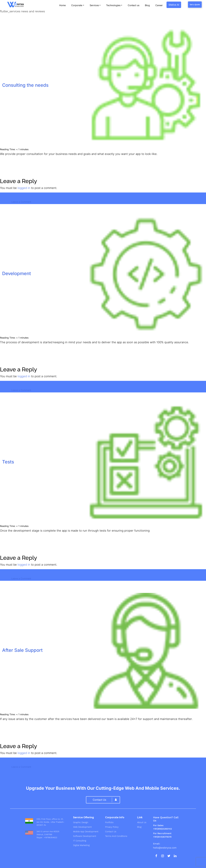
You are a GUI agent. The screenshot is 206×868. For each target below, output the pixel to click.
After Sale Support (22, 650)
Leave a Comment (21, 202)
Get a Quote (195, 5)
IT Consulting (80, 841)
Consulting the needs (25, 85)
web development (82, 827)
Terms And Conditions (116, 836)
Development (17, 273)
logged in (24, 188)
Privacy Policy (112, 827)
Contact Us (111, 832)
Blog (139, 827)
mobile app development (86, 832)
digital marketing (81, 845)
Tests (8, 462)
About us (142, 822)
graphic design (81, 822)
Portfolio (109, 822)
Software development (85, 836)
